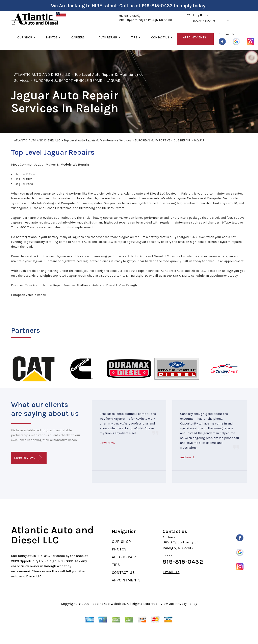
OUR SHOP (25, 37)
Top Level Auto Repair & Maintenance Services (97, 140)
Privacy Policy (186, 604)
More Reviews (28, 458)
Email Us (171, 572)
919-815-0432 (157, 6)
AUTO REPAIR (108, 37)
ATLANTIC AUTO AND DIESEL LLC (42, 75)
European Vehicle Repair (29, 295)
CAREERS (78, 37)
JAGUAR (113, 81)
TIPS (134, 37)
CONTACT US (160, 37)
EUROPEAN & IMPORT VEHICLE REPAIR (68, 81)
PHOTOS (52, 37)
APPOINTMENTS (195, 37)
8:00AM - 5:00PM (204, 21)
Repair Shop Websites (108, 604)
